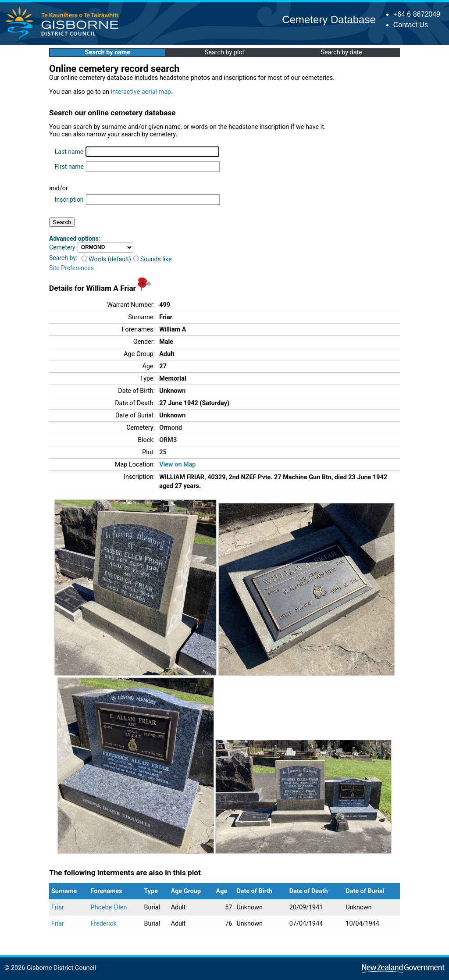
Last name (69, 152)
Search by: (63, 258)
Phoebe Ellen (109, 907)
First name (69, 167)
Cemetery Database (329, 20)
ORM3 (168, 440)
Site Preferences (71, 268)
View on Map (177, 465)
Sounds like (153, 259)
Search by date (341, 52)
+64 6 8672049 (417, 14)
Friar (58, 907)
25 (163, 452)
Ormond (171, 428)
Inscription (69, 200)
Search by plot (225, 52)
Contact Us (411, 25)
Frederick (104, 924)
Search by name (108, 52)
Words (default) (106, 259)
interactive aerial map (141, 92)
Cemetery (62, 247)
